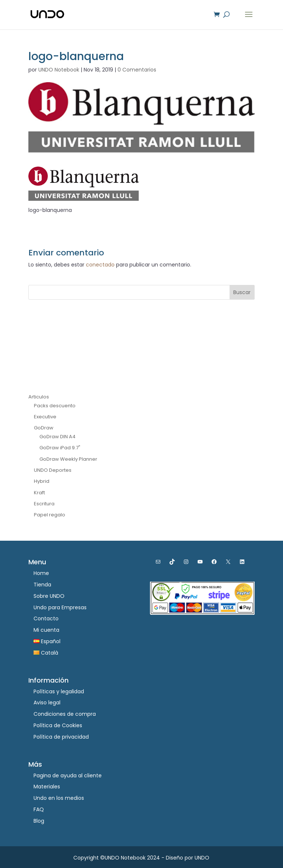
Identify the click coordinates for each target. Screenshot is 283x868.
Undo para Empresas (60, 607)
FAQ (39, 809)
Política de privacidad (61, 737)
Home (41, 573)
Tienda (42, 585)
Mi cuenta (46, 630)
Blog (39, 821)
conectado (100, 265)
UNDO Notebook (59, 70)
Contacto (46, 618)
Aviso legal (47, 703)
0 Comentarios (137, 70)
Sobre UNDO (49, 596)
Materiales (47, 787)
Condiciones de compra (65, 714)
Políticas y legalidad (59, 691)
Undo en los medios (59, 798)
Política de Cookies (58, 725)
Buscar (242, 292)
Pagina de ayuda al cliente (68, 775)
